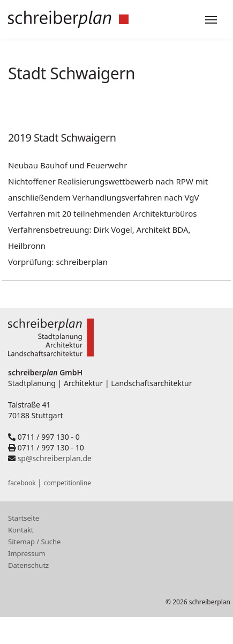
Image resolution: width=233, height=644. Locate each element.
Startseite (24, 518)
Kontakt (21, 530)
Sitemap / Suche (34, 542)
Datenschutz (28, 565)
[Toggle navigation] (211, 20)
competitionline (67, 483)
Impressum (27, 553)
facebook (22, 483)
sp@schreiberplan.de (55, 458)
